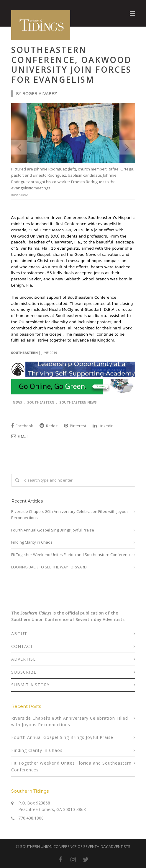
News (17, 402)
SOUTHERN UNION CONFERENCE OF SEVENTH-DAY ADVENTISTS (75, 846)
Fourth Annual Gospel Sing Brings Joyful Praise (53, 530)
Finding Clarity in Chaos (32, 542)
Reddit (49, 426)
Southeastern (41, 402)
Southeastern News (78, 402)
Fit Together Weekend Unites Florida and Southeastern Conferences (72, 555)
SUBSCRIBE (24, 672)
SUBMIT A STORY (30, 685)
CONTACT (22, 646)
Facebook (22, 426)
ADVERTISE (23, 659)
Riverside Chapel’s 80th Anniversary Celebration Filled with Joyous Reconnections (70, 515)
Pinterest (75, 426)
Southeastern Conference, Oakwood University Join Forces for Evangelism (71, 65)
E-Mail (20, 436)
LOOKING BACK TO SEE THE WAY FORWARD (49, 567)
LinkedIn (103, 426)
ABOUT (19, 634)
